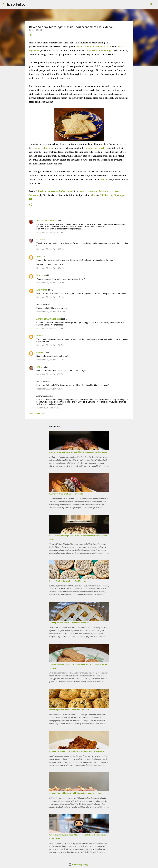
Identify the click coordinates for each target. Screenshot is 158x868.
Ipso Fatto (16, 4)
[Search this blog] (143, 4)
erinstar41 (41, 352)
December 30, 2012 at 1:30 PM (50, 345)
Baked (104, 179)
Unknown (41, 275)
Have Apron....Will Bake (47, 221)
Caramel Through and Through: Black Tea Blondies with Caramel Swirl (78, 751)
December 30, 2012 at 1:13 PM (50, 329)
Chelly (39, 367)
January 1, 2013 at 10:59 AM (49, 408)
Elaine (39, 336)
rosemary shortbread (44, 148)
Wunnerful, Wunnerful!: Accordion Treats (66, 494)
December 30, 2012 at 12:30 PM (51, 312)
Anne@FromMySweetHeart (49, 319)
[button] (30, 35)
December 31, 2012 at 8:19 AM (50, 389)
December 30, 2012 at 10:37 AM (50, 249)
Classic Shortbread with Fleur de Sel (94, 47)
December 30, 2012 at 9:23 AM (50, 232)
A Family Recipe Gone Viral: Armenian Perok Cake (69, 623)
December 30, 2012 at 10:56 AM (50, 268)
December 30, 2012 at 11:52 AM (50, 297)
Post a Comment (36, 414)
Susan (39, 256)
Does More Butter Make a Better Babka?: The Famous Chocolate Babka (78, 452)
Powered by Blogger (79, 864)
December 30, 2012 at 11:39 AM (50, 283)
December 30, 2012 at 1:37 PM (50, 360)
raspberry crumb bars (97, 148)
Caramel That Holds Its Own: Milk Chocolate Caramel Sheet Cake (76, 793)
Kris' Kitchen (42, 290)
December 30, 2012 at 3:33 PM (50, 374)
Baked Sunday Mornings (99, 51)
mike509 (40, 240)
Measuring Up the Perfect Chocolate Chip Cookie (69, 710)
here (94, 195)
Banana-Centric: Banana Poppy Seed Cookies (68, 581)
